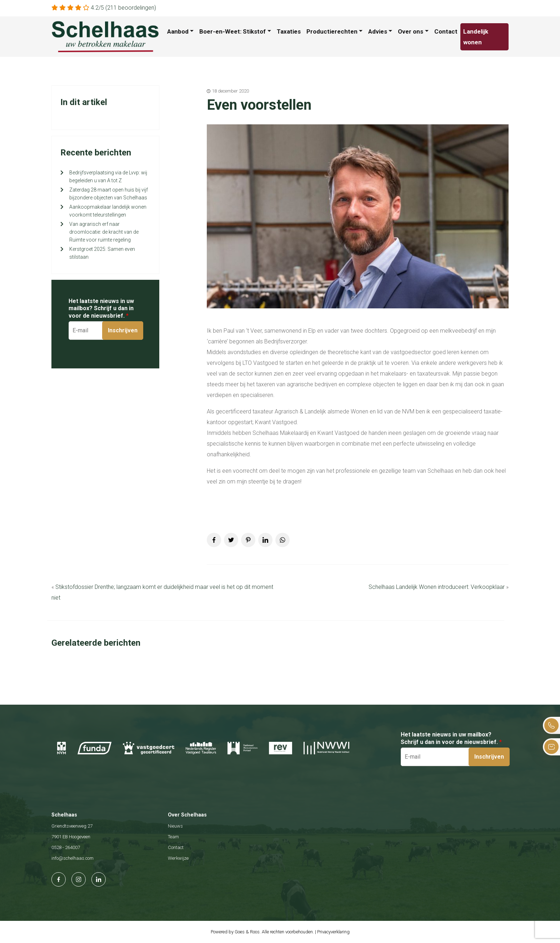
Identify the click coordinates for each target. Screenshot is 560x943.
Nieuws (175, 826)
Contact (446, 31)
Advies (378, 31)
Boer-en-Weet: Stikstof (232, 31)
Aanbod (178, 31)
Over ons (411, 31)
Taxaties (289, 31)
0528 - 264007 (66, 847)
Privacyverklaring (333, 932)
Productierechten (332, 31)
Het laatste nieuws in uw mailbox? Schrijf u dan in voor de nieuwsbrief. (101, 309)
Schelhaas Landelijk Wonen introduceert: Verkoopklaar (437, 587)
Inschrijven (123, 330)
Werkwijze (178, 858)
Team (173, 837)
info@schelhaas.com (72, 858)
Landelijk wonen (476, 37)
